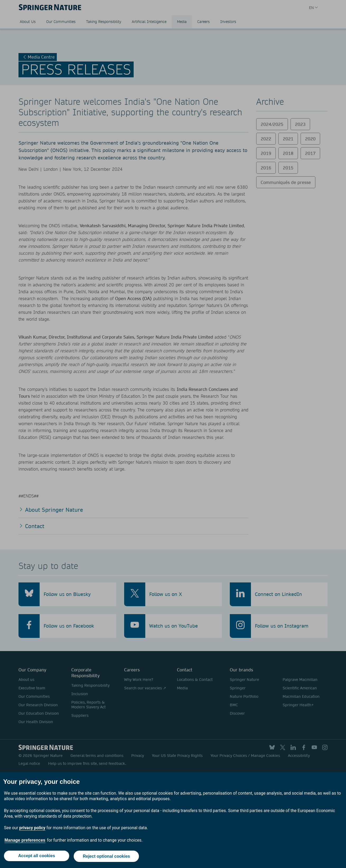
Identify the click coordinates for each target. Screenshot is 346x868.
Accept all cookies (36, 857)
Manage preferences (25, 841)
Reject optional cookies (107, 857)
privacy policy (32, 829)
